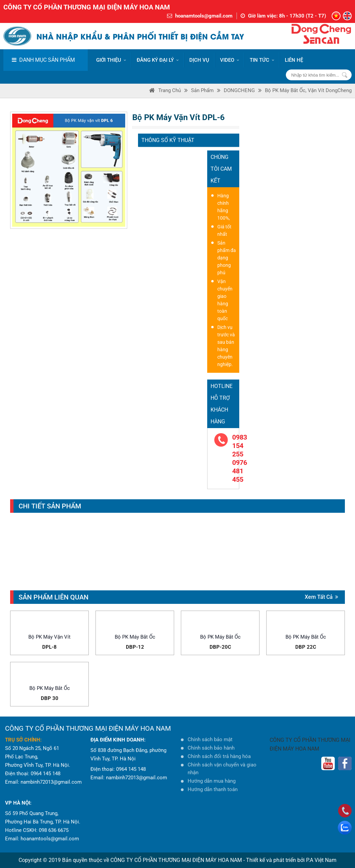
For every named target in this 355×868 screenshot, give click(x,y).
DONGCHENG (239, 90)
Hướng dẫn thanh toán (213, 789)
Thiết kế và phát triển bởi (275, 860)
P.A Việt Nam (321, 860)
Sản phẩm (202, 90)
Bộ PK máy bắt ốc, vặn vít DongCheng (308, 90)
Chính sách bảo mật (210, 739)
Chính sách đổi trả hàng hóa (219, 756)
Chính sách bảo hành (211, 748)
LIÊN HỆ (294, 60)
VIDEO (229, 60)
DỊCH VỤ (199, 60)
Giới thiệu (111, 60)
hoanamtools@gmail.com (204, 16)
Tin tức (262, 60)
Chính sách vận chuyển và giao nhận (222, 769)
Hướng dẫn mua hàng (212, 781)
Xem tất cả (321, 597)
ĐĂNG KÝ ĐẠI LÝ (158, 60)
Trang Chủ (170, 90)
